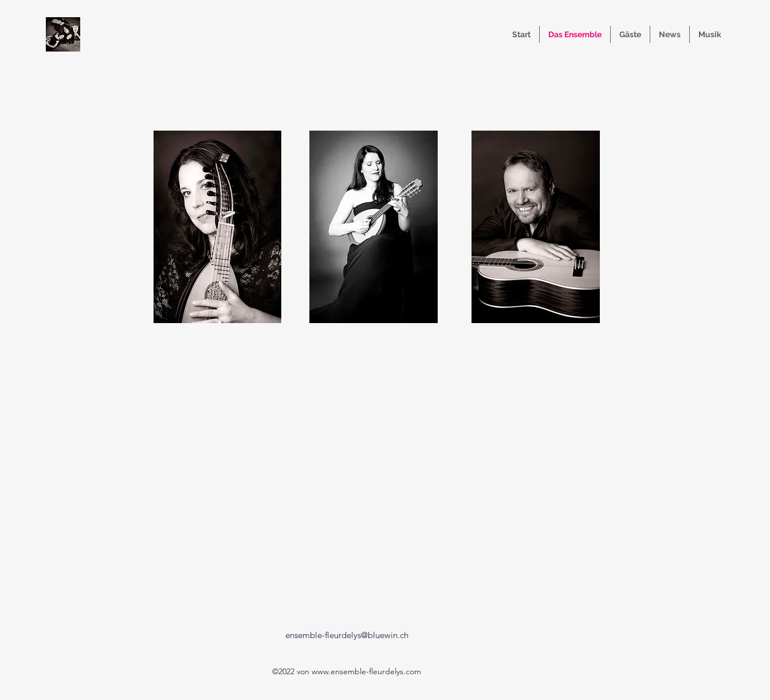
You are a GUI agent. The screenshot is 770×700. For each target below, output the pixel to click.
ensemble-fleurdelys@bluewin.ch (347, 635)
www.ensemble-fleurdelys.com (366, 671)
